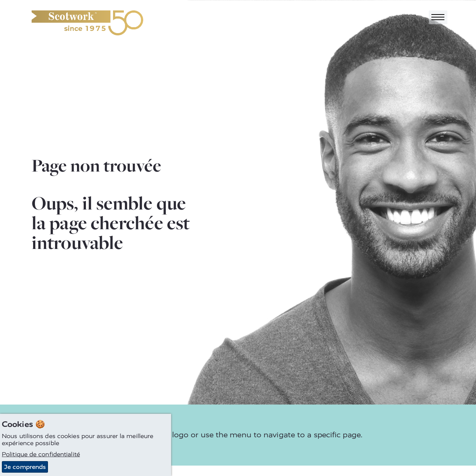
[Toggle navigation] (438, 17)
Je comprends (25, 467)
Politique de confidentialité (41, 454)
